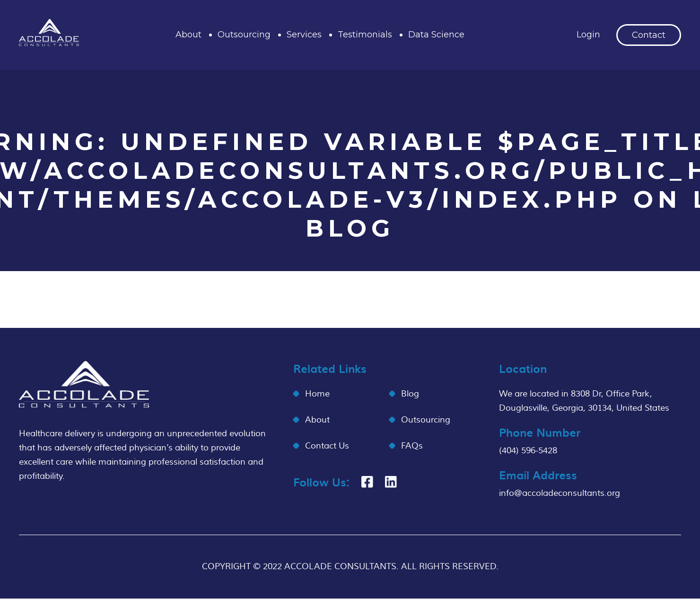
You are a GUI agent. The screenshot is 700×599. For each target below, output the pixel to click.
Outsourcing (244, 35)
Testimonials (365, 35)
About (188, 35)
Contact (649, 35)
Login (588, 35)
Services (304, 35)
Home (317, 394)
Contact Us (327, 446)
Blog (410, 394)
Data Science (436, 35)
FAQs (412, 446)
